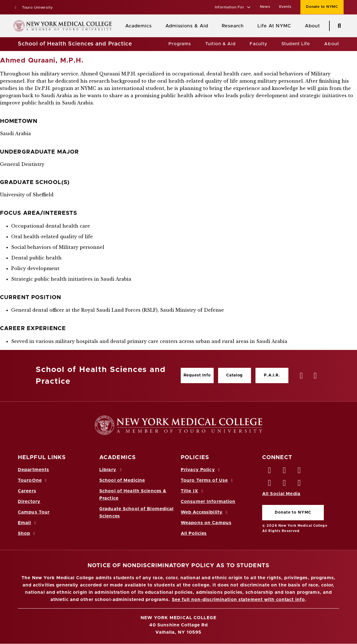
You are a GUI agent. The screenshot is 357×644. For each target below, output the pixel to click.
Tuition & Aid (220, 44)
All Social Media (281, 494)
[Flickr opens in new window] (300, 484)
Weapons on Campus (206, 523)
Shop (27, 533)
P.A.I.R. (272, 375)
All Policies (194, 533)
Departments (33, 470)
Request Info (197, 375)
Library (111, 470)
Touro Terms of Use (208, 480)
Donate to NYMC (293, 512)
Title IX (193, 491)
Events (285, 7)
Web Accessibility (205, 512)
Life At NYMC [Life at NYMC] (274, 26)
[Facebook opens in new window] (270, 472)
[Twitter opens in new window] (284, 472)
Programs (180, 44)
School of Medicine (122, 480)
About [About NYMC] (312, 26)
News (265, 7)
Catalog (234, 375)
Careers (27, 491)
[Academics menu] (156, 26)
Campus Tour (34, 512)
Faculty (258, 44)
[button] (233, 8)
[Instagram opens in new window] (270, 484)
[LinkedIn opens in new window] (300, 472)
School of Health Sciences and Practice (75, 44)
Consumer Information (208, 502)
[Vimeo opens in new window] (284, 484)
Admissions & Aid (187, 26)
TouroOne (33, 480)
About (332, 44)
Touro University (33, 8)
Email (28, 523)
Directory (29, 502)
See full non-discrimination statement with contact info (238, 600)
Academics (138, 26)
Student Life (296, 44)
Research (233, 26)
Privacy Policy (201, 470)
